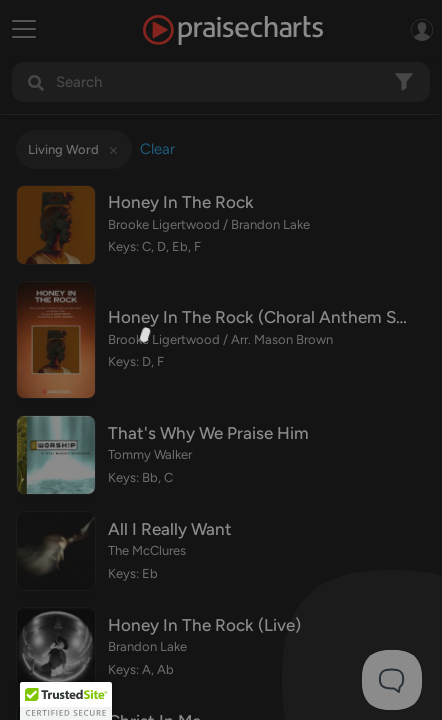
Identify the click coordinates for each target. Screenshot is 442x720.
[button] (66, 701)
